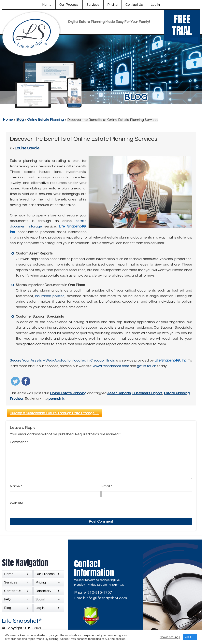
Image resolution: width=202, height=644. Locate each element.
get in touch (147, 366)
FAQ (7, 599)
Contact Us (134, 5)
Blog (8, 608)
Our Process (69, 5)
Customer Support (147, 393)
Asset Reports (119, 393)
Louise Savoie (27, 148)
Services (93, 5)
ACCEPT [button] (190, 637)
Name (16, 486)
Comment (19, 442)
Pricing (112, 5)
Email (107, 486)
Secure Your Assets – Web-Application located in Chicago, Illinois (62, 360)
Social (40, 599)
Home (47, 5)
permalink (56, 399)
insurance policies (50, 296)
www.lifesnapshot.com (111, 366)
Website (17, 503)
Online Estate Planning (68, 393)
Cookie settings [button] (170, 637)
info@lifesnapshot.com (106, 598)
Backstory (43, 591)
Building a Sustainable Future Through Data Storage (54, 413)
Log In (155, 5)
